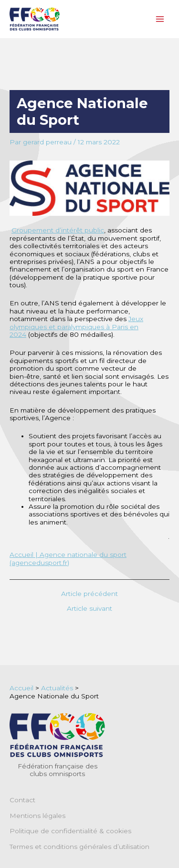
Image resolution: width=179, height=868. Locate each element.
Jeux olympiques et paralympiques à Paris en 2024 (76, 327)
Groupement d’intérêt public (58, 230)
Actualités (57, 688)
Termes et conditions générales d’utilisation (79, 847)
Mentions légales (37, 816)
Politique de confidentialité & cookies (70, 831)
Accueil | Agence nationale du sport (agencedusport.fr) (68, 558)
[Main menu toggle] (160, 19)
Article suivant (89, 609)
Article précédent (89, 594)
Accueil (21, 688)
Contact (22, 800)
